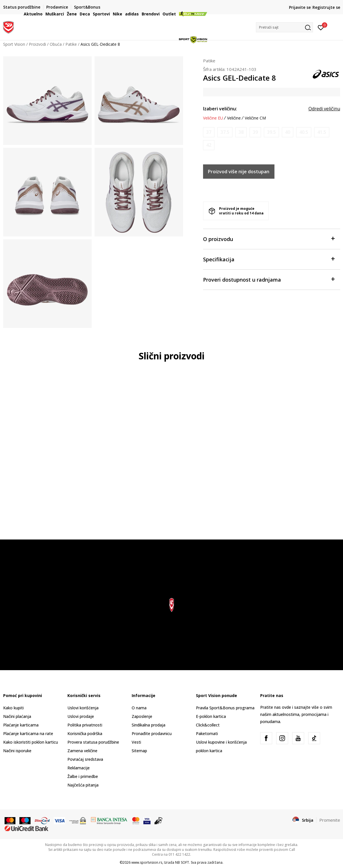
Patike (209, 61)
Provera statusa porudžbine (93, 742)
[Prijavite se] (321, 27)
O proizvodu (269, 239)
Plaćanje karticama (21, 725)
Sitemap (139, 751)
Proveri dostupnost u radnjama (269, 279)
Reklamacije (79, 768)
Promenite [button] (330, 820)
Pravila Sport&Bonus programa (225, 708)
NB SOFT (182, 862)
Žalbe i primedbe (83, 776)
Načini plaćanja (17, 716)
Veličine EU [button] (213, 118)
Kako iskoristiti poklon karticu (31, 742)
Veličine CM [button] (255, 118)
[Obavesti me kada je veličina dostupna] (209, 132)
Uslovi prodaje (81, 716)
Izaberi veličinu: (220, 109)
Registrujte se (326, 7)
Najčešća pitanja (83, 785)
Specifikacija (269, 259)
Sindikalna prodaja (149, 725)
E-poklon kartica (211, 716)
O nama (139, 708)
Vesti (136, 742)
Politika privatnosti (85, 725)
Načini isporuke (17, 751)
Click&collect (208, 725)
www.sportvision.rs (147, 862)
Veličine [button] (234, 118)
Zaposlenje (142, 716)
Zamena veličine (82, 751)
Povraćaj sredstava (85, 759)
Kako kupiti (13, 708)
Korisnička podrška (85, 733)
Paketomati (207, 733)
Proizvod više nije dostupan (239, 172)
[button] (284, 27)
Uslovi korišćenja (83, 708)
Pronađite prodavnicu (152, 733)
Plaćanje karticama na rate (28, 733)
